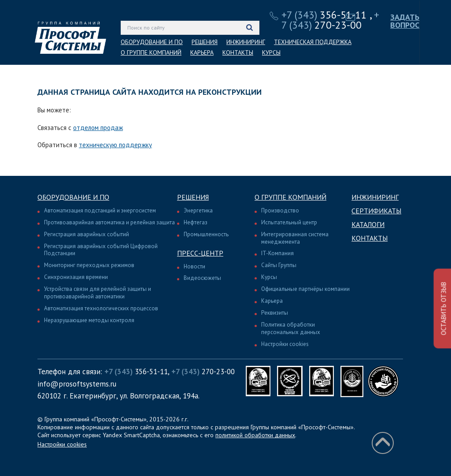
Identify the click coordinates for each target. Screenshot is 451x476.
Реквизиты (275, 313)
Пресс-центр (200, 253)
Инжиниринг (375, 197)
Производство (280, 210)
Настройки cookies (285, 344)
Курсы (269, 277)
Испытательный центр (289, 222)
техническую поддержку (115, 145)
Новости (194, 266)
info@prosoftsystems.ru (77, 384)
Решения (193, 197)
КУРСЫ (271, 52)
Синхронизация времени (76, 277)
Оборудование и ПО (73, 197)
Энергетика (198, 210)
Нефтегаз (196, 222)
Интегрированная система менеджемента (295, 238)
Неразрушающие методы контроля (89, 320)
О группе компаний (290, 197)
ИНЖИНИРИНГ (246, 42)
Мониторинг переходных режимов (89, 265)
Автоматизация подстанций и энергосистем (100, 210)
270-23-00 (330, 20)
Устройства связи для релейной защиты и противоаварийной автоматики (98, 293)
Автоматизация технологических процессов (101, 308)
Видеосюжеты (202, 278)
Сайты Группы (279, 265)
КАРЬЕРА (202, 52)
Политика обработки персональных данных (291, 328)
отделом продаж (98, 128)
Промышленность (206, 234)
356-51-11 (324, 15)
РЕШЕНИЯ (205, 42)
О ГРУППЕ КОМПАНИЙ (151, 52)
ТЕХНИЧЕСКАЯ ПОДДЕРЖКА (313, 42)
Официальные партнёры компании (305, 289)
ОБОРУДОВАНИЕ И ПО (152, 42)
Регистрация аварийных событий (87, 234)
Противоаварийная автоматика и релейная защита (109, 222)
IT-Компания (277, 253)
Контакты (370, 238)
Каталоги (368, 224)
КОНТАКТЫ (238, 52)
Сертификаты (376, 211)
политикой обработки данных (255, 435)
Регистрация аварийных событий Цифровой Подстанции (101, 250)
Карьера (272, 301)
